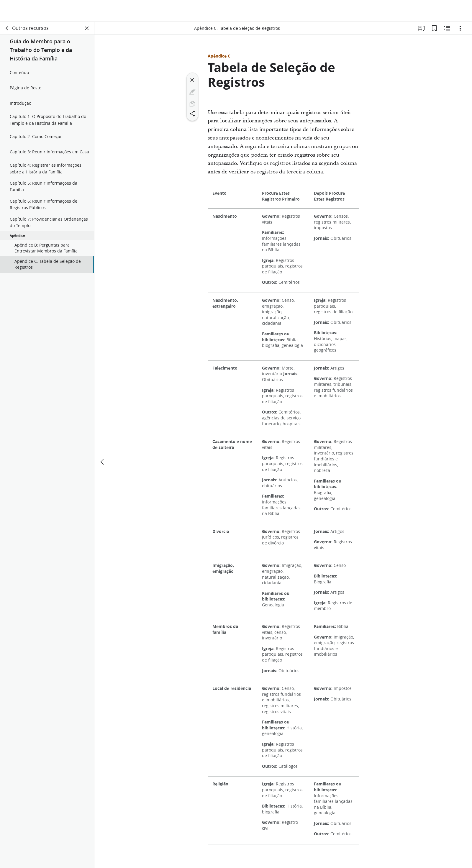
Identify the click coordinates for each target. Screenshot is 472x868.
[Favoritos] (434, 28)
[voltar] (7, 28)
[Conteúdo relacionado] (447, 28)
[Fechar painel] (87, 28)
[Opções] (460, 28)
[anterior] (103, 440)
